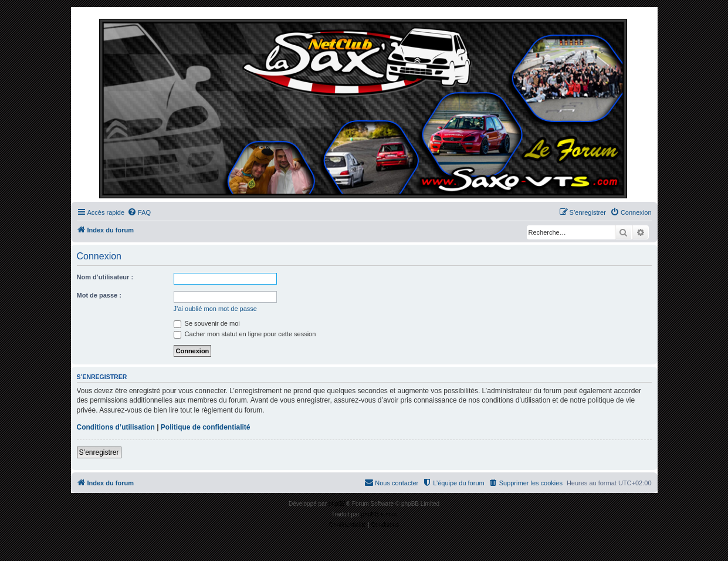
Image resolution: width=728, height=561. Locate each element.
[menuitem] (139, 212)
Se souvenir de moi (207, 323)
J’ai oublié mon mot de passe (215, 309)
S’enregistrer (99, 452)
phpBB (337, 504)
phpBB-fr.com (379, 514)
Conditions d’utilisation (116, 427)
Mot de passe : (99, 295)
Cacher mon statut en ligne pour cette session (245, 334)
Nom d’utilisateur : (105, 277)
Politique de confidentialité (206, 427)
